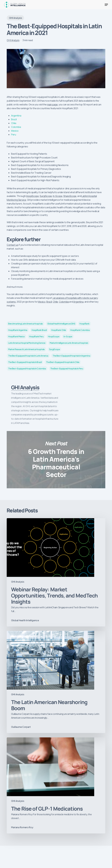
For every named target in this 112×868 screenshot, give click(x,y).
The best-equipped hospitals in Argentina (71, 356)
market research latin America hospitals (26, 349)
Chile (14, 123)
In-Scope (58, 196)
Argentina (16, 116)
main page (52, 105)
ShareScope (70, 196)
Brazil (14, 119)
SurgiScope (46, 196)
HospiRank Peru (36, 336)
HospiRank (84, 324)
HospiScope (32, 196)
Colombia (16, 127)
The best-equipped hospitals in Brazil (25, 362)
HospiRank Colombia (80, 330)
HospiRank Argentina (18, 330)
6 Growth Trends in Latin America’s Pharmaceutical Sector (56, 460)
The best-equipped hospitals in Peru (67, 368)
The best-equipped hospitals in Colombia (27, 368)
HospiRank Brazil (39, 330)
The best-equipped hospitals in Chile (63, 362)
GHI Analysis (15, 18)
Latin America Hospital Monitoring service (27, 343)
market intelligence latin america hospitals (69, 343)
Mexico (15, 131)
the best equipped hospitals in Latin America (28, 356)
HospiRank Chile (59, 330)
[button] (106, 5)
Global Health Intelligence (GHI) (61, 324)
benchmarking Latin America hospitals (25, 324)
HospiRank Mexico (16, 336)
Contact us (12, 245)
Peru (14, 135)
